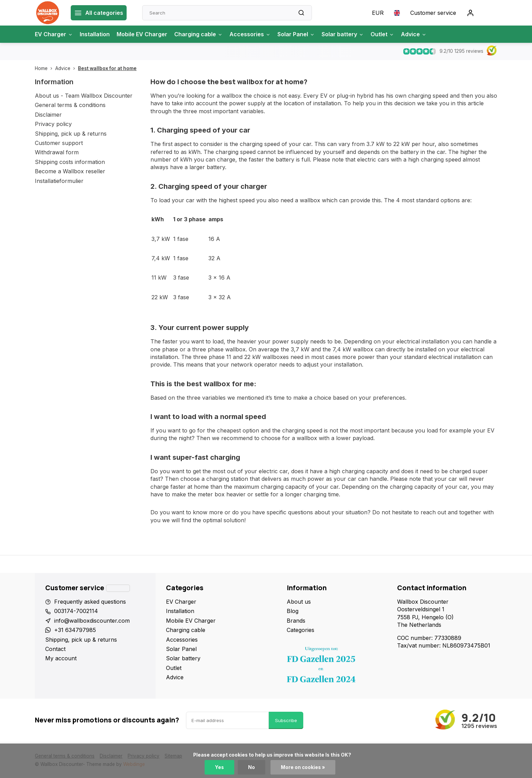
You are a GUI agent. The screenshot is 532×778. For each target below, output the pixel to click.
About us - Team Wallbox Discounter (84, 96)
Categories (301, 630)
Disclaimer (48, 115)
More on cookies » (303, 767)
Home (45, 68)
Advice (414, 34)
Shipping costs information (70, 162)
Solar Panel (296, 34)
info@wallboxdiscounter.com (92, 621)
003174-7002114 (76, 611)
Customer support (59, 143)
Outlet (382, 34)
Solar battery (343, 34)
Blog (293, 611)
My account (61, 658)
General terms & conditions (70, 105)
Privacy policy (53, 124)
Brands (296, 621)
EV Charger (54, 34)
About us (299, 602)
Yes (219, 767)
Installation (95, 34)
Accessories (250, 34)
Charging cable (198, 34)
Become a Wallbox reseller (70, 171)
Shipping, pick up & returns (71, 134)
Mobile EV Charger (142, 34)
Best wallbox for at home (107, 68)
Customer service (433, 13)
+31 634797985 (75, 630)
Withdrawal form (57, 152)
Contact (55, 649)
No (252, 767)
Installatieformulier (59, 181)
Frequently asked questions (90, 602)
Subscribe (286, 720)
